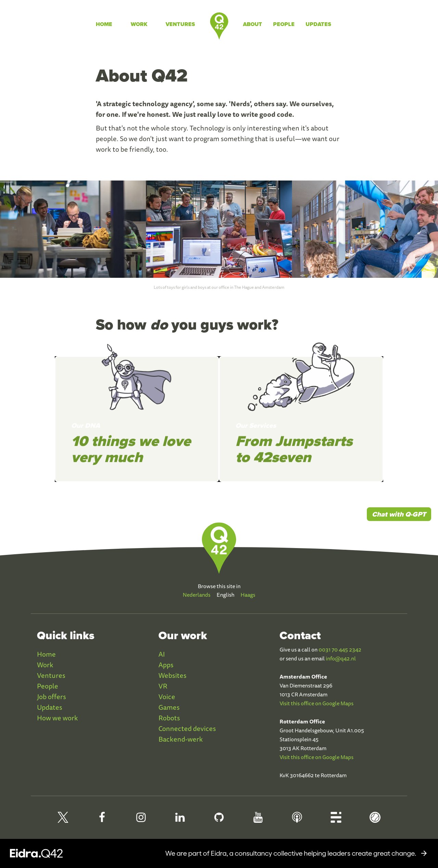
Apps (166, 665)
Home (104, 24)
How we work (57, 718)
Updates (318, 24)
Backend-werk (181, 739)
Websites (172, 675)
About (253, 24)
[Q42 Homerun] (375, 820)
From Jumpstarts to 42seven (294, 455)
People (284, 24)
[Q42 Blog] (336, 820)
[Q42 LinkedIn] (180, 820)
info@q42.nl (341, 658)
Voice (167, 697)
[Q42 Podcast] (297, 820)
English (226, 595)
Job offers (51, 697)
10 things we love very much (131, 455)
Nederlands (197, 595)
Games (169, 707)
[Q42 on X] (63, 820)
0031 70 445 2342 (340, 649)
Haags (248, 595)
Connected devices (187, 728)
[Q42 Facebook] (102, 820)
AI (162, 654)
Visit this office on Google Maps (317, 703)
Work (139, 24)
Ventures (180, 24)
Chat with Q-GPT (399, 514)
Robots (169, 718)
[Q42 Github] (219, 820)
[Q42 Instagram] (141, 820)
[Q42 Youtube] (258, 820)
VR (163, 686)
